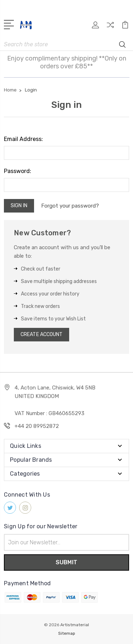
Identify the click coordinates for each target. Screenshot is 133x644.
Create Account (41, 334)
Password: (18, 171)
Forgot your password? (70, 206)
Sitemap (67, 633)
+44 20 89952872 (37, 426)
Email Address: (23, 139)
